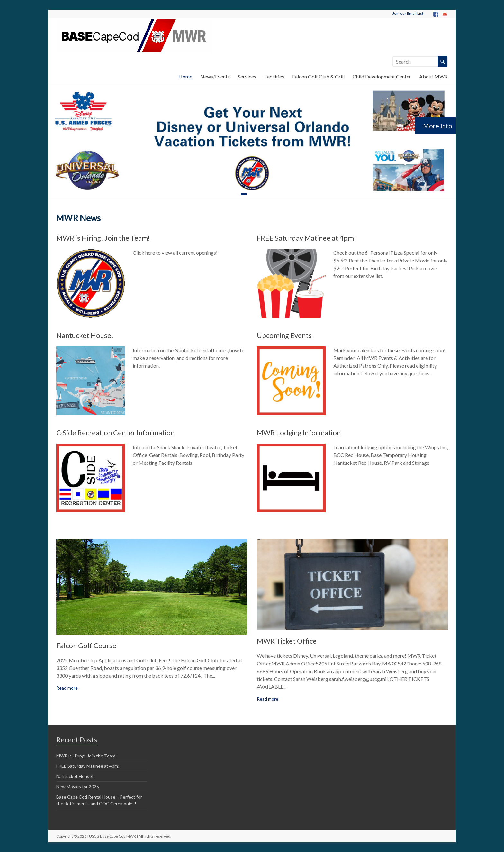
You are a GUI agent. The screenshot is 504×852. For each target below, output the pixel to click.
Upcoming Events (284, 335)
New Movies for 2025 (78, 787)
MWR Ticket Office (287, 641)
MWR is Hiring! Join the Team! (103, 238)
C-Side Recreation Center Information (115, 432)
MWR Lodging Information (299, 432)
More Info (438, 126)
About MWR (433, 76)
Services (247, 76)
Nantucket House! (85, 335)
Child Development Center (382, 76)
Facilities (274, 76)
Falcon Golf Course (86, 645)
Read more (67, 688)
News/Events (215, 76)
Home (185, 76)
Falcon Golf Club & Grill (318, 76)
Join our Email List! (409, 13)
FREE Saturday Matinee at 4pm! (306, 238)
